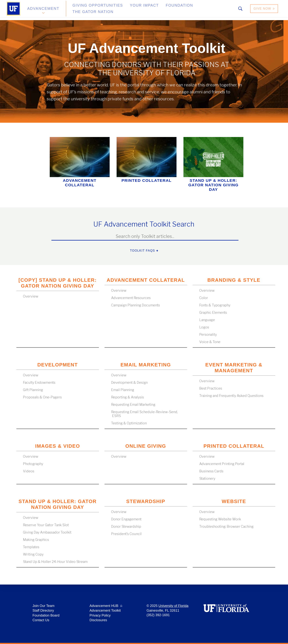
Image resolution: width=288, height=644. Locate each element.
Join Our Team (43, 607)
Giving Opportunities (91, 10)
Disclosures (98, 620)
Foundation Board (46, 616)
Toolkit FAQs (144, 251)
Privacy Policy (100, 616)
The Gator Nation (195, 10)
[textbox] (145, 237)
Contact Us (41, 620)
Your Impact (130, 10)
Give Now (264, 10)
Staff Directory (43, 611)
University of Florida (173, 607)
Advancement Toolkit (105, 611)
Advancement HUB (104, 607)
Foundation (160, 10)
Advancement (43, 10)
